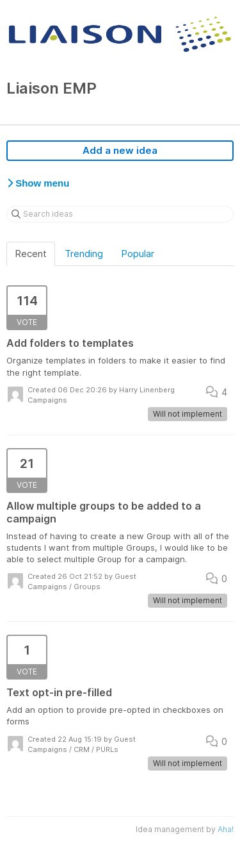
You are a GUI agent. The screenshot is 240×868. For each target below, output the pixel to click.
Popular (138, 254)
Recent (31, 254)
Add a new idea (120, 150)
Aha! (226, 829)
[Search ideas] (120, 214)
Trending (84, 254)
